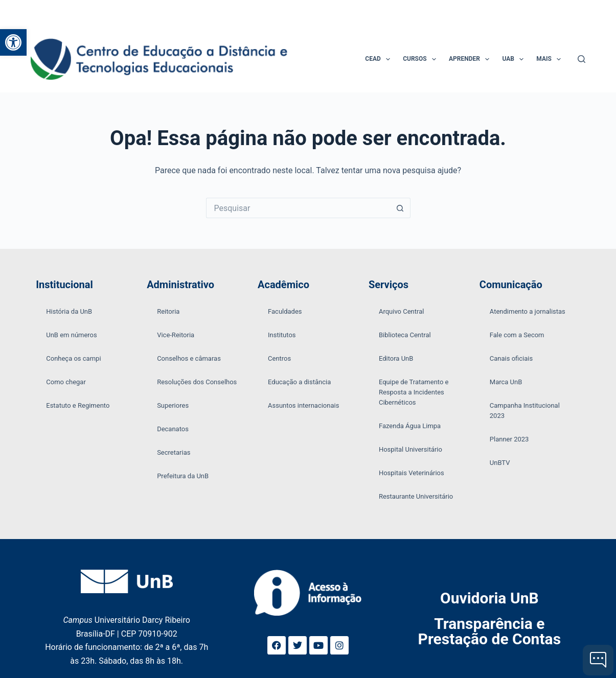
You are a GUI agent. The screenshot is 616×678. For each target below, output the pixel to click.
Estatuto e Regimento (78, 405)
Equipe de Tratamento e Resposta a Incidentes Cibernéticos (414, 392)
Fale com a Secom (517, 335)
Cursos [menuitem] (421, 59)
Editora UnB (396, 358)
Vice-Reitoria (176, 335)
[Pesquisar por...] (298, 208)
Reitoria (168, 311)
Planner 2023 (509, 439)
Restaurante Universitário (416, 496)
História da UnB (69, 311)
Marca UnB (506, 382)
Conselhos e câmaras (189, 358)
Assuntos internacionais (303, 405)
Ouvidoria (489, 598)
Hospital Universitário (410, 449)
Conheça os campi (73, 358)
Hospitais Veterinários (412, 473)
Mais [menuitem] (551, 59)
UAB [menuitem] (515, 59)
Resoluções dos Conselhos (197, 382)
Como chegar (66, 382)
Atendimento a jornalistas (528, 311)
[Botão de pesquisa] (400, 208)
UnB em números (72, 335)
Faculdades (285, 311)
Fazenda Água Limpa (410, 426)
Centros (279, 358)
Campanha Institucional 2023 (525, 411)
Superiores (173, 405)
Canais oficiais (511, 358)
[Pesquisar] (581, 59)
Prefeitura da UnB (183, 476)
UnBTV (500, 463)
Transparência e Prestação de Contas (489, 631)
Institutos (282, 335)
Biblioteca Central (405, 335)
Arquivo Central (402, 311)
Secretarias (174, 452)
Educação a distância (299, 382)
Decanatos (173, 429)
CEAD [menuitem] (380, 59)
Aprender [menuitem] (471, 59)
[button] (13, 42)
